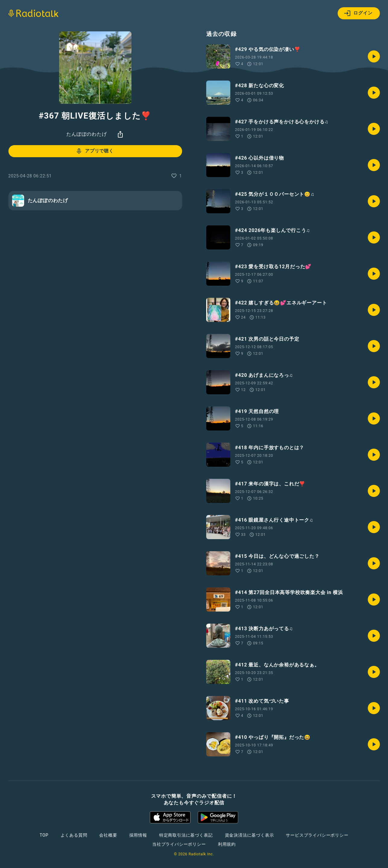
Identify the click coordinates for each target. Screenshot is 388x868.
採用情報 (138, 835)
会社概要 (108, 835)
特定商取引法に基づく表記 (186, 835)
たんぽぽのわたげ (87, 134)
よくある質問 (74, 835)
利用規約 (227, 844)
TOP (44, 835)
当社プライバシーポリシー (179, 844)
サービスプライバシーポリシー (317, 835)
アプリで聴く (95, 151)
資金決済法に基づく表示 (249, 835)
